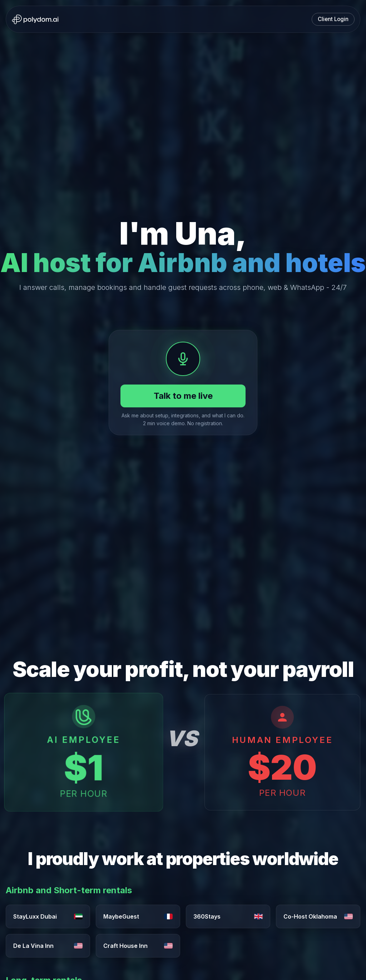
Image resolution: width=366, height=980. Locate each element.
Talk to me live (183, 396)
